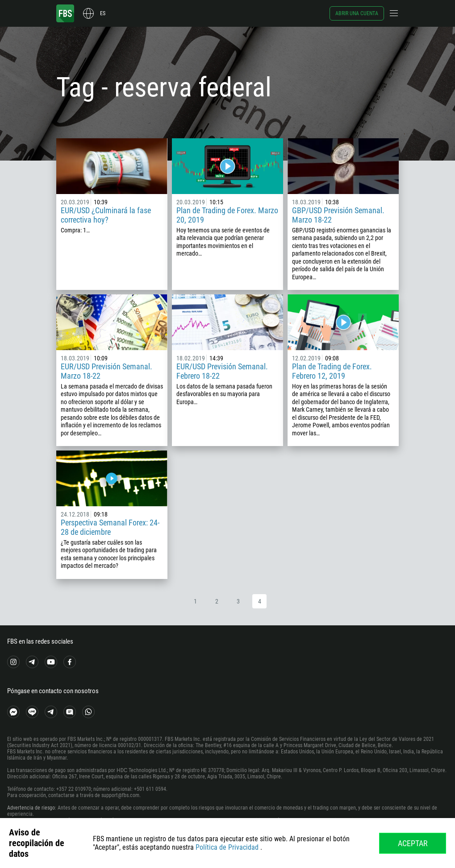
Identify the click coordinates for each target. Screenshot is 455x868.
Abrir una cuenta (357, 13)
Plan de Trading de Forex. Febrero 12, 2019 (332, 371)
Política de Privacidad (227, 847)
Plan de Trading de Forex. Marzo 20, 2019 (227, 215)
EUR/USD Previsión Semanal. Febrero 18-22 (222, 371)
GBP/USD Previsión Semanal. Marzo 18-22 (338, 215)
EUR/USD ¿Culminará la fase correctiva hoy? (106, 215)
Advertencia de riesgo (31, 808)
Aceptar (413, 843)
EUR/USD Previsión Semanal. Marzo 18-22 (106, 371)
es (103, 13)
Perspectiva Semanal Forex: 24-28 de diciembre (110, 527)
